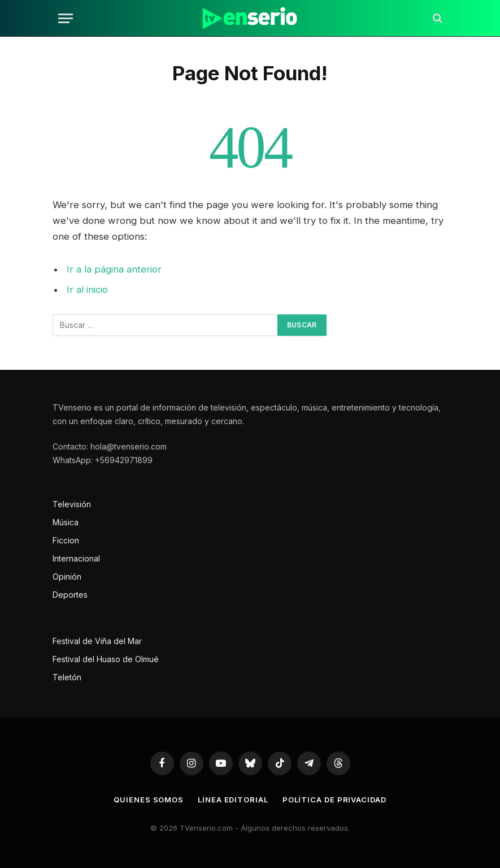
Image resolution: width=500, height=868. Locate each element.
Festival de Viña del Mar (97, 641)
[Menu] (66, 18)
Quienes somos (149, 800)
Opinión (67, 576)
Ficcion (66, 540)
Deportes (70, 595)
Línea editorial (233, 800)
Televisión (72, 504)
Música (66, 522)
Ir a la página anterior (114, 269)
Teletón (67, 677)
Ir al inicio (87, 290)
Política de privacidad (334, 800)
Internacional (76, 558)
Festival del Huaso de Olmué (106, 659)
